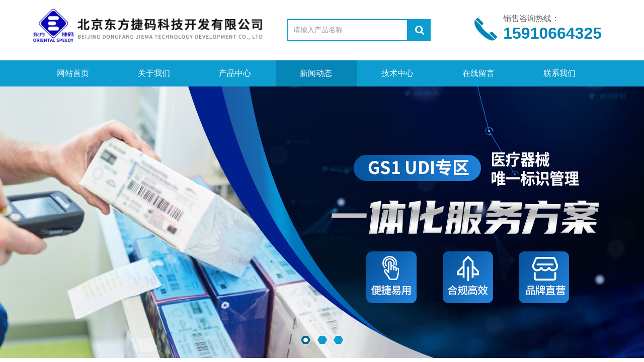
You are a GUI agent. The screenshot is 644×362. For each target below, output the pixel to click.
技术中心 (397, 73)
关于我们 (154, 73)
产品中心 (235, 73)
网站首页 (73, 73)
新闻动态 (316, 73)
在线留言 (478, 73)
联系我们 (559, 73)
